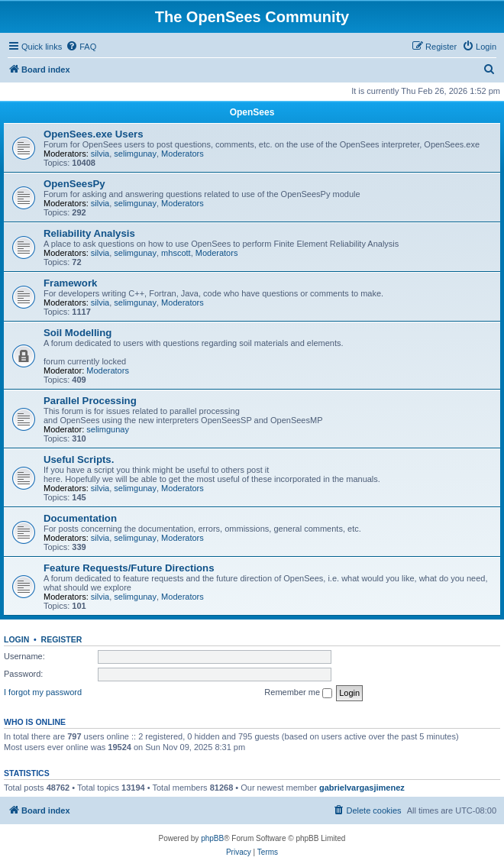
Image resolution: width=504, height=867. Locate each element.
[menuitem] (81, 47)
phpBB (212, 838)
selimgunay (135, 154)
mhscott (176, 253)
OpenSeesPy (74, 184)
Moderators (183, 154)
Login (16, 639)
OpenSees (252, 112)
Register (62, 639)
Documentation (80, 518)
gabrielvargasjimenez (362, 788)
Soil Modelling (78, 333)
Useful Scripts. (79, 459)
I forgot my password (43, 692)
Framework (70, 283)
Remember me (298, 693)
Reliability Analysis (89, 233)
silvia (100, 154)
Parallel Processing (90, 401)
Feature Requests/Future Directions (129, 568)
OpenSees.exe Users (94, 134)
